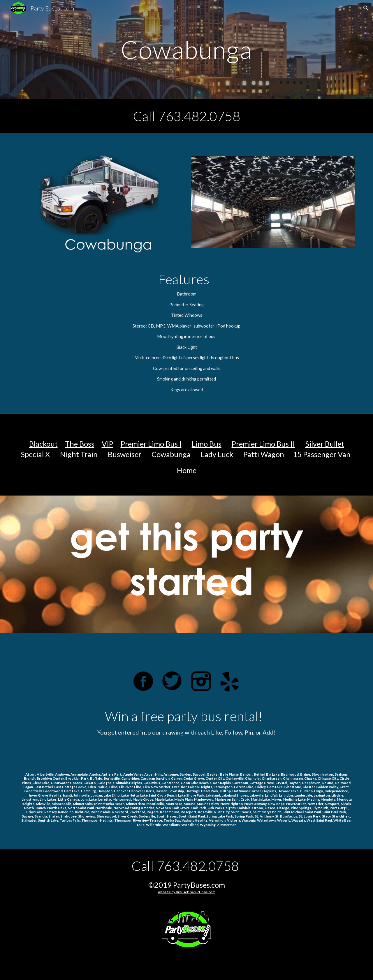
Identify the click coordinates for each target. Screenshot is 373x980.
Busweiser (125, 454)
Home (187, 470)
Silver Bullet (325, 444)
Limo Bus (207, 444)
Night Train (79, 454)
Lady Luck (217, 454)
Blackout (43, 444)
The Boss (80, 444)
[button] (366, 8)
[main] (186, 49)
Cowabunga (171, 454)
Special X (35, 454)
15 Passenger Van (322, 454)
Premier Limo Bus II (263, 444)
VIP (108, 444)
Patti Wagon (264, 454)
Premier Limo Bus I (151, 444)
